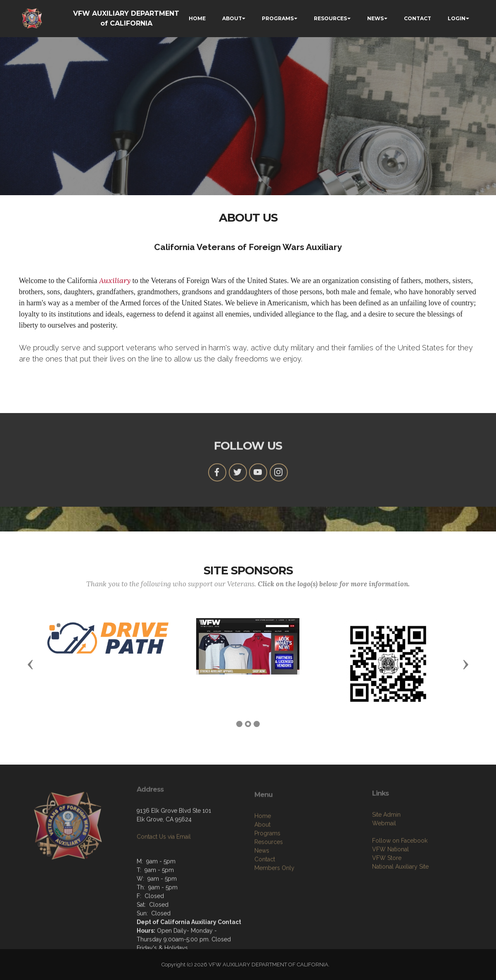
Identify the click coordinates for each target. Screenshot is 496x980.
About (262, 855)
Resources (269, 872)
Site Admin (386, 842)
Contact (265, 889)
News (262, 881)
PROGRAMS (278, 18)
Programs (267, 863)
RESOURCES (330, 18)
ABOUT (232, 18)
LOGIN (457, 18)
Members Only (274, 898)
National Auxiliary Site (400, 894)
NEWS (375, 18)
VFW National (390, 876)
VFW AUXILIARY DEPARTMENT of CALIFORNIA (126, 18)
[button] (31, 664)
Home (263, 846)
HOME (197, 18)
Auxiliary (115, 280)
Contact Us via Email (164, 855)
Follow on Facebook (400, 868)
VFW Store (387, 885)
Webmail (384, 850)
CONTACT (418, 18)
